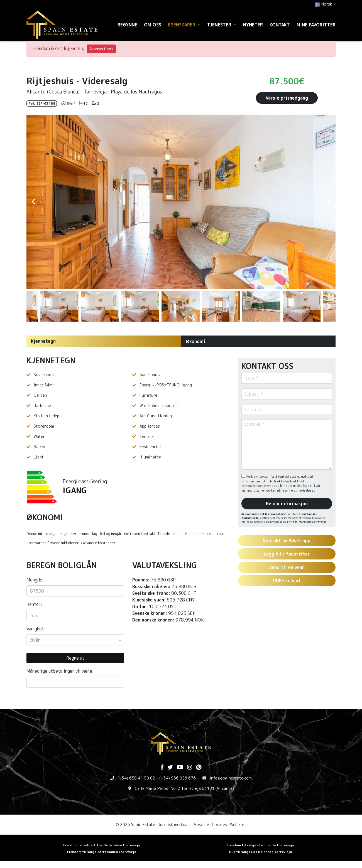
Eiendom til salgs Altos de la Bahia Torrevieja (102, 845)
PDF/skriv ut (287, 581)
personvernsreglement (258, 486)
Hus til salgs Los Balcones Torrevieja (260, 852)
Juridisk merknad (174, 824)
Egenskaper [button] (184, 25)
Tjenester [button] (222, 25)
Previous (33, 202)
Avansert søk (101, 49)
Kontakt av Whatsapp (287, 541)
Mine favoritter (316, 25)
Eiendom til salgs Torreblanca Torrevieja (102, 852)
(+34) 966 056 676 (178, 778)
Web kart (238, 824)
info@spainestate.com (231, 778)
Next (329, 202)
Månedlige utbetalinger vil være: (60, 671)
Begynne (127, 25)
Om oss (153, 25)
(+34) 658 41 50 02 (136, 778)
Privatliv (201, 824)
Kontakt (280, 25)
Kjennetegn (43, 341)
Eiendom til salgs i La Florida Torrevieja (260, 845)
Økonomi (195, 341)
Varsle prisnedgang (287, 98)
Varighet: (36, 629)
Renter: (34, 604)
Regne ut (75, 658)
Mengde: (35, 580)
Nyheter (253, 25)
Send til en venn (287, 567)
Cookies (219, 824)
